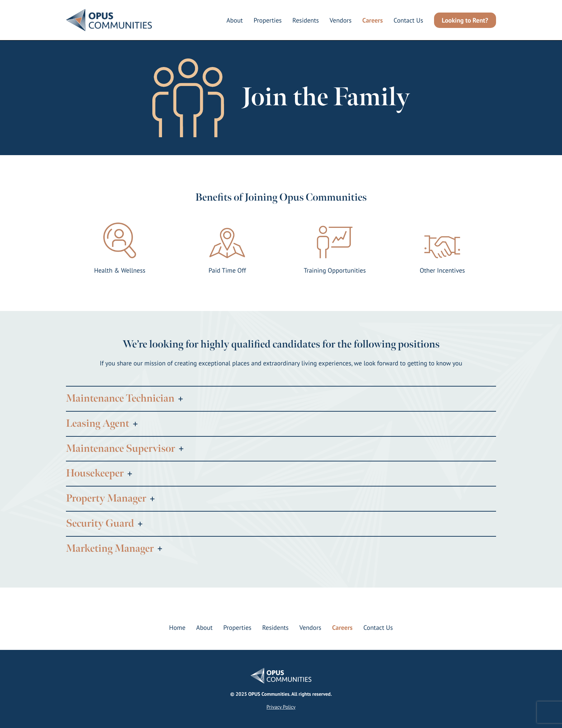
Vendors (341, 20)
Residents (306, 20)
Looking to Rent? (465, 20)
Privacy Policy (281, 707)
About (235, 20)
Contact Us (408, 20)
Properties (267, 20)
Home (177, 628)
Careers (373, 20)
